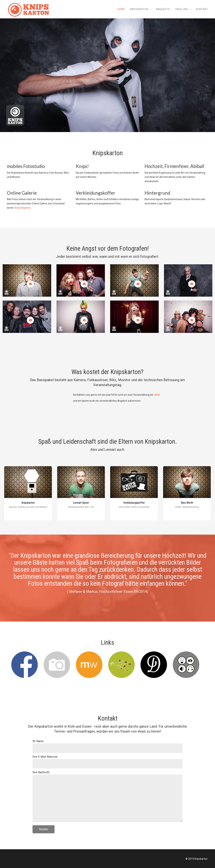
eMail (157, 395)
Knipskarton (139, 9)
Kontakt (202, 9)
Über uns (182, 9)
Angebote (163, 9)
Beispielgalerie (23, 208)
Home (121, 9)
